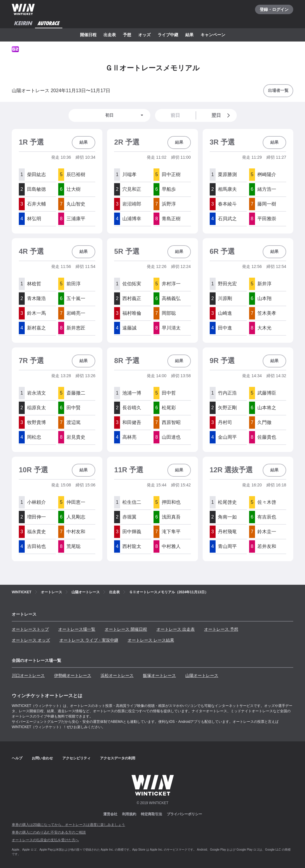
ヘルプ (17, 758)
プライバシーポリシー (184, 814)
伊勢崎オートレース (73, 675)
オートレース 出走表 (176, 629)
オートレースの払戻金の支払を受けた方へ (45, 840)
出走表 (110, 35)
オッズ (144, 35)
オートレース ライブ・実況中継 (89, 640)
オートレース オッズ (31, 640)
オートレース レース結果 (151, 640)
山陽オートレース (202, 675)
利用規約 (129, 814)
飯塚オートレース (159, 675)
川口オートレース (28, 675)
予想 (127, 35)
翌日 (222, 115)
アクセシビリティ (76, 758)
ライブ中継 (168, 35)
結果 (189, 35)
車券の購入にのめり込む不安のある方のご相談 (49, 832)
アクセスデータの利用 (118, 758)
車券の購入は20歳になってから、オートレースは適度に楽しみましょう (68, 825)
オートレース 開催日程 (126, 629)
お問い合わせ (42, 758)
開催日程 (88, 35)
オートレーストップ (30, 629)
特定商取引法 (151, 814)
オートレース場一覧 (77, 629)
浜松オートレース (117, 675)
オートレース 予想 (221, 629)
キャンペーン (213, 35)
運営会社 (110, 814)
